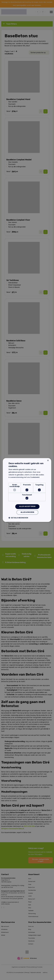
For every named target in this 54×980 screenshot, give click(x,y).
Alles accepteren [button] (27, 507)
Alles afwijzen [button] (27, 512)
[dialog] (27, 490)
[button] (18, 518)
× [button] (48, 461)
